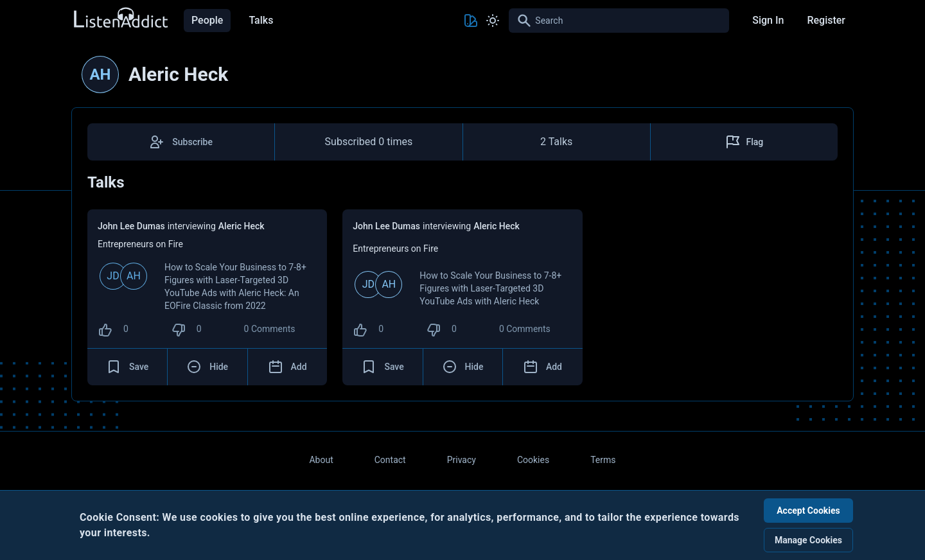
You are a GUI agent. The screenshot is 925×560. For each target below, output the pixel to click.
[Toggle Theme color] (471, 21)
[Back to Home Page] (120, 18)
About (321, 460)
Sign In (768, 20)
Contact (390, 460)
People (207, 20)
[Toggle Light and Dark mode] (493, 21)
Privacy (462, 460)
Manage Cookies (808, 540)
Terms (603, 460)
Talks (261, 20)
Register (826, 20)
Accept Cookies (808, 511)
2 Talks (556, 142)
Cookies (533, 460)
